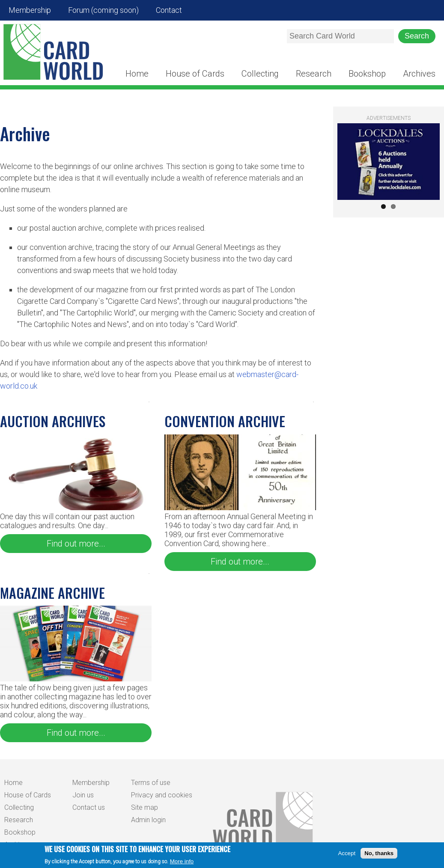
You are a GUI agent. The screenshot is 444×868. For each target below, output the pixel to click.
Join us (83, 795)
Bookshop (367, 74)
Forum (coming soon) (103, 10)
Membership (30, 10)
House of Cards (195, 74)
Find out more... (76, 544)
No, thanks (379, 855)
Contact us (89, 807)
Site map (145, 807)
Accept (347, 855)
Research (314, 74)
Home (137, 74)
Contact (169, 10)
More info (182, 864)
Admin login (148, 820)
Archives (419, 74)
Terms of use (151, 783)
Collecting (260, 74)
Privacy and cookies (162, 795)
